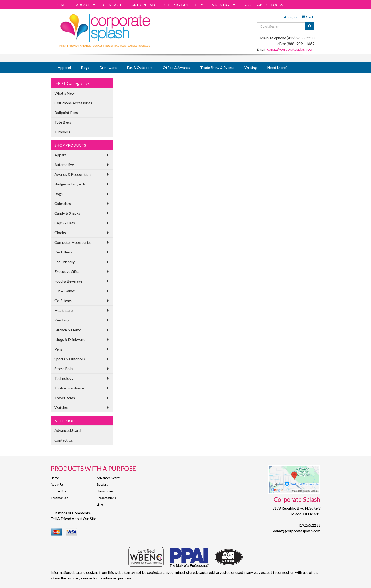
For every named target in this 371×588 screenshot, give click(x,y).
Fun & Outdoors (141, 67)
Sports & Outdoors (70, 359)
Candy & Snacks (67, 213)
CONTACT (112, 5)
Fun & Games (65, 291)
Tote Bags (63, 122)
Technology (64, 378)
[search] (310, 26)
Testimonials (59, 498)
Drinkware (110, 67)
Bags (87, 67)
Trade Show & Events (219, 67)
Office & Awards (178, 67)
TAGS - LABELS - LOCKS (263, 5)
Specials (102, 484)
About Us (57, 484)
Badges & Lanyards (70, 184)
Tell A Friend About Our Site (73, 518)
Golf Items (63, 301)
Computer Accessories (73, 242)
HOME (60, 5)
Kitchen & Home (68, 330)
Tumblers (62, 132)
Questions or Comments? (71, 513)
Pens (58, 349)
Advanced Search (68, 430)
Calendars (63, 203)
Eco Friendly (64, 262)
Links (100, 504)
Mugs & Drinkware (70, 339)
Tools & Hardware (69, 388)
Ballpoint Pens (66, 112)
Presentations (106, 498)
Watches (62, 407)
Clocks (60, 233)
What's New (64, 93)
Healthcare (64, 310)
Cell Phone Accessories (73, 103)
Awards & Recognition (73, 174)
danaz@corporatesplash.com (291, 49)
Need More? (279, 67)
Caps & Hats (65, 223)
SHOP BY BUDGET (181, 5)
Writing (252, 67)
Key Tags (62, 320)
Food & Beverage (68, 281)
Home (55, 478)
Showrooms (105, 491)
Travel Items (65, 398)
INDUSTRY (220, 5)
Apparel (66, 67)
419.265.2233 (309, 525)
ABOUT (83, 5)
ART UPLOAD (143, 5)
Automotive (64, 165)
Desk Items (64, 252)
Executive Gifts (67, 271)
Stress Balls (64, 369)
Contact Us (64, 440)
